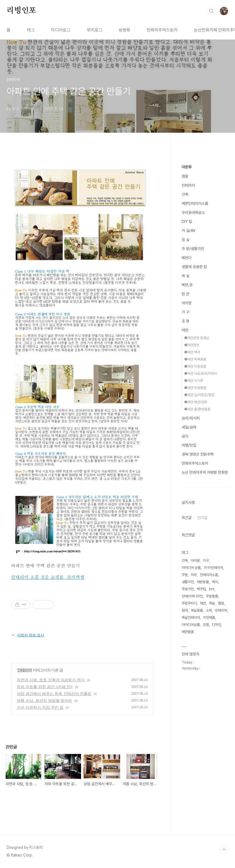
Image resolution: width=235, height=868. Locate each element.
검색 (211, 11)
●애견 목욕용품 (195, 359)
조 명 (186, 321)
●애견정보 (192, 345)
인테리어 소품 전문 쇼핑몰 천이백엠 (48, 577)
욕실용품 (197, 610)
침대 (185, 610)
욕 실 (186, 276)
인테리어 (24, 670)
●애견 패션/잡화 (196, 402)
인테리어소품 (209, 575)
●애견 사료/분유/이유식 (201, 374)
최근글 (187, 518)
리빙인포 (21, 11)
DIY (212, 589)
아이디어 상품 (191, 568)
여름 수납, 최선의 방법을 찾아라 (44, 700)
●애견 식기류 (194, 381)
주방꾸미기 (189, 603)
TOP (224, 850)
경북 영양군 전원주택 (198, 454)
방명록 (125, 30)
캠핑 (185, 176)
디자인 (216, 625)
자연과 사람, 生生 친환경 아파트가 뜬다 (51, 680)
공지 (185, 436)
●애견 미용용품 (195, 366)
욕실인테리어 (191, 618)
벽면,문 (187, 285)
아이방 (187, 303)
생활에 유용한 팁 (194, 267)
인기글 (202, 518)
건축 (185, 194)
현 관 (186, 294)
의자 (194, 575)
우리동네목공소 (193, 212)
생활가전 (188, 582)
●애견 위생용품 (195, 388)
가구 (206, 561)
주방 (185, 575)
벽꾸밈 (201, 589)
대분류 (187, 167)
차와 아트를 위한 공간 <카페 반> (45, 687)
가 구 (186, 312)
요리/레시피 (191, 418)
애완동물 (203, 582)
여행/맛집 (189, 445)
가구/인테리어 (213, 568)
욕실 (212, 603)
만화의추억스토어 (162, 30)
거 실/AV (189, 231)
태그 (31, 30)
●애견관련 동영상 (197, 338)
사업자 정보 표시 (27, 635)
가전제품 (209, 618)
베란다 (187, 258)
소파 (209, 610)
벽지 (215, 582)
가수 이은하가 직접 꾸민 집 (40, 707)
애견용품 (188, 632)
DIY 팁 (187, 222)
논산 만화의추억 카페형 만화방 (205, 472)
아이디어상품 (191, 625)
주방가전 (188, 589)
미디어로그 (61, 30)
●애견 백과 (192, 352)
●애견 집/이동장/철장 (199, 395)
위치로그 (95, 30)
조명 (206, 625)
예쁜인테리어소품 (195, 203)
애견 (185, 330)
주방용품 (212, 596)
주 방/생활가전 (193, 249)
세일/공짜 (189, 427)
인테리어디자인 (192, 596)
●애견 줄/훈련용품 (197, 409)
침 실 (186, 240)
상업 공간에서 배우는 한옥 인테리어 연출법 (54, 694)
